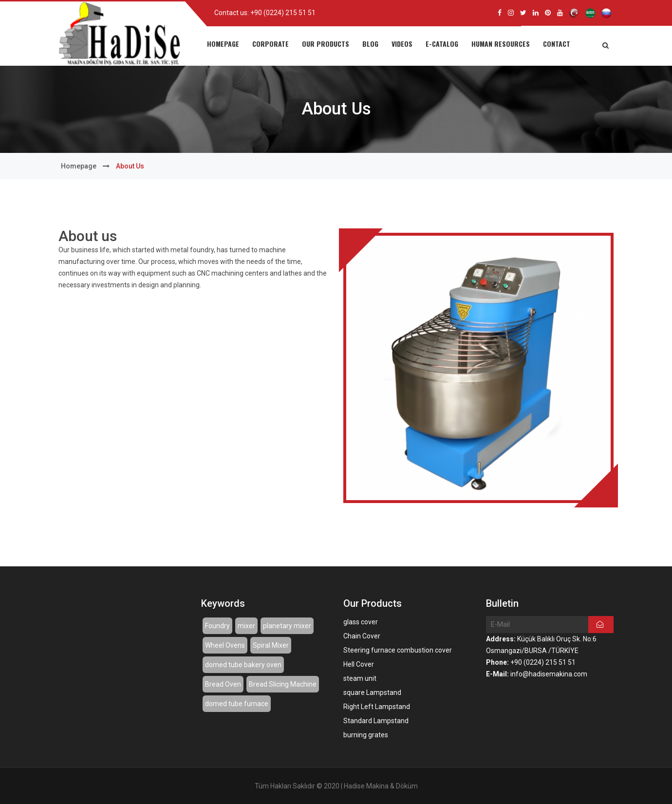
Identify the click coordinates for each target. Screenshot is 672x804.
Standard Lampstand (376, 721)
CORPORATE (271, 44)
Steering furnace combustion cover (398, 650)
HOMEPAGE (223, 44)
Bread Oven (223, 684)
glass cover (361, 622)
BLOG (370, 44)
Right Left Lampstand (377, 707)
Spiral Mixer (271, 645)
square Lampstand (372, 692)
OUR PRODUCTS (326, 44)
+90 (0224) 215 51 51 (283, 13)
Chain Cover (362, 636)
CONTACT (557, 44)
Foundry (217, 626)
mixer (246, 626)
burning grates (366, 735)
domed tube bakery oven (243, 665)
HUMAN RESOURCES (501, 44)
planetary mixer (287, 626)
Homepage (79, 166)
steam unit (360, 678)
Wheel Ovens (225, 645)
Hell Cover (359, 664)
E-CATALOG (442, 44)
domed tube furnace (237, 704)
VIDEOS (402, 44)
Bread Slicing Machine (283, 684)
